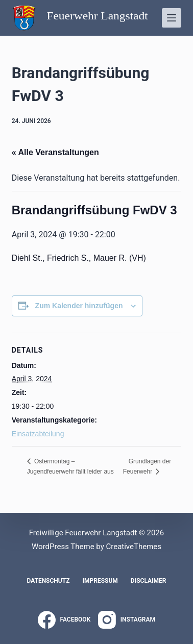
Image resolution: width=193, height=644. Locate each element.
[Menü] (172, 18)
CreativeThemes (134, 547)
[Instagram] (127, 620)
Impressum (100, 581)
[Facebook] (64, 620)
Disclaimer (149, 581)
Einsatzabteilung (38, 434)
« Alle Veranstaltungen (55, 152)
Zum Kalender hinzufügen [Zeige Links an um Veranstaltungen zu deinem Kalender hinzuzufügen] (79, 306)
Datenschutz (48, 581)
